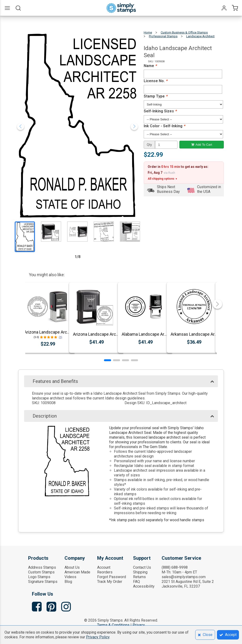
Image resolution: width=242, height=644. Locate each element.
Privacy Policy (98, 637)
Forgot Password (112, 577)
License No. (156, 81)
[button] (108, 360)
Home (148, 32)
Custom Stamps (41, 572)
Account (104, 567)
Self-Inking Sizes (160, 111)
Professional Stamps (163, 36)
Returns (139, 577)
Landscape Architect (200, 36)
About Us (72, 567)
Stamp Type (156, 96)
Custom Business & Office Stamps (184, 32)
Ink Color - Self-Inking (164, 126)
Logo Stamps (39, 577)
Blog (68, 582)
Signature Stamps (43, 582)
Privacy (139, 625)
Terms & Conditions (113, 625)
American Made (77, 572)
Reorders (105, 572)
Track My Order (110, 582)
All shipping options (163, 179)
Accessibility (144, 586)
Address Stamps (42, 567)
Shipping (140, 572)
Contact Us (142, 567)
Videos (70, 577)
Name (150, 66)
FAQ (136, 582)
